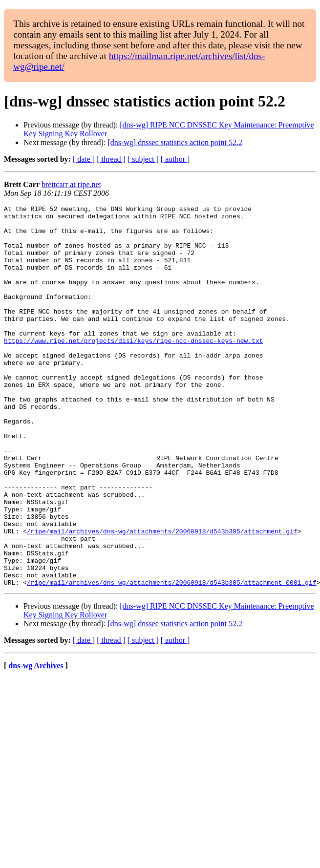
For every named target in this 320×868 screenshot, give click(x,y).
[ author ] (175, 159)
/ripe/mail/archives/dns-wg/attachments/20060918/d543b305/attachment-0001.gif (172, 658)
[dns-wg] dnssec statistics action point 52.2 (175, 142)
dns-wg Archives (36, 742)
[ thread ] (111, 159)
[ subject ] (143, 159)
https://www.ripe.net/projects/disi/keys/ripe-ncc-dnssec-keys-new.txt (133, 368)
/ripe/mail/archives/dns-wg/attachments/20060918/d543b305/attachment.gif (162, 597)
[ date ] (84, 159)
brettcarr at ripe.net (71, 184)
